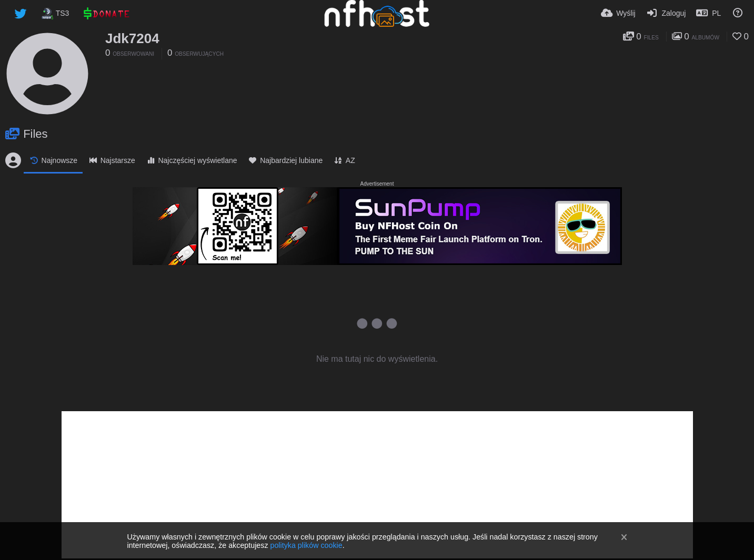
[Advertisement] (377, 485)
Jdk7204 (132, 38)
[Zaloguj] (666, 13)
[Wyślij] (618, 13)
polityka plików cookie (306, 545)
